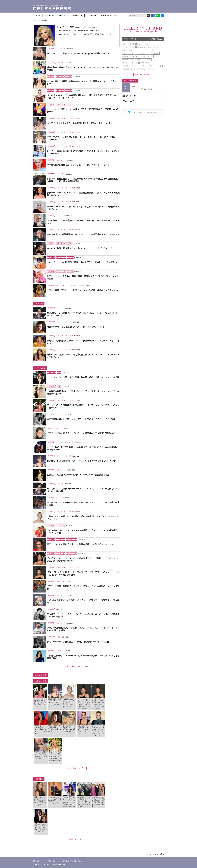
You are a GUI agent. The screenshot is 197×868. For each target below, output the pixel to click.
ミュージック (61, 49)
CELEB (109, 16)
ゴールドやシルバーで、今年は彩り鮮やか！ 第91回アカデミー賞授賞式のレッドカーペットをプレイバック (83, 97)
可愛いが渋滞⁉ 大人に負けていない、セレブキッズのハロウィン (77, 327)
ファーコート (134, 69)
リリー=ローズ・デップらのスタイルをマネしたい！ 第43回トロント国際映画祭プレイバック (83, 208)
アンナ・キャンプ (155, 66)
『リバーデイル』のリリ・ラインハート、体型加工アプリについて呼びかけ (81, 433)
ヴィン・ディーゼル (148, 69)
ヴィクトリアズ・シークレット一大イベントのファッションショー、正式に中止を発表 (83, 504)
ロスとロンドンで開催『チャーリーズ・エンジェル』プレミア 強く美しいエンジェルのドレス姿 (83, 314)
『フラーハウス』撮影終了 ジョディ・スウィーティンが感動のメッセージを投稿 (83, 587)
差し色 (150, 57)
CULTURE (92, 16)
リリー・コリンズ (139, 57)
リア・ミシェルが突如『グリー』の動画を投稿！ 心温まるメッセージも (80, 544)
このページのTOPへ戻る (155, 854)
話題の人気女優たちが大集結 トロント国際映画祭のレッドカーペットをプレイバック (83, 342)
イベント (60, 63)
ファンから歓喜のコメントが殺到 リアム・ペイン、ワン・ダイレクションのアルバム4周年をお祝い (83, 629)
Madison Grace (127, 60)
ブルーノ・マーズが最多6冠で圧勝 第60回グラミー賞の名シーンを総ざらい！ (83, 262)
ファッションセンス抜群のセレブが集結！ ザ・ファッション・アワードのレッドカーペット (83, 406)
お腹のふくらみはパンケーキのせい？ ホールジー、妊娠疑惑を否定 (78, 475)
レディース (60, 76)
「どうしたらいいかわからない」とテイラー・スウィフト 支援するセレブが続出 (83, 601)
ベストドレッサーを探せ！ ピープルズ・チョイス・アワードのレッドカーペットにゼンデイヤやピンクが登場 (83, 573)
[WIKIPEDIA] (93, 27)
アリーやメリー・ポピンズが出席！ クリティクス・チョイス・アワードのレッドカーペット (82, 138)
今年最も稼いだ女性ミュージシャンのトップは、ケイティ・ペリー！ (78, 165)
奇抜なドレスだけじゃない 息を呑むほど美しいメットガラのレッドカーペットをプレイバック (83, 356)
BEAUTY (63, 16)
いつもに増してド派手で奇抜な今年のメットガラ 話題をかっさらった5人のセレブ (83, 83)
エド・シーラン (128, 53)
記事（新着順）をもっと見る (76, 666)
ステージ (60, 285)
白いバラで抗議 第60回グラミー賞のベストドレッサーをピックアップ (79, 248)
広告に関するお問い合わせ (73, 861)
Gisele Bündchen (128, 50)
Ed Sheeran (154, 53)
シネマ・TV (60, 174)
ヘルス (58, 428)
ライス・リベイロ (128, 47)
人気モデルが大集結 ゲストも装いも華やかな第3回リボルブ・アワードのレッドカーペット (83, 518)
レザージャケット (142, 53)
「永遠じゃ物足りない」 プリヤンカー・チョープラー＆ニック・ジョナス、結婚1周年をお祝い (83, 392)
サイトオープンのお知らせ (142, 89)
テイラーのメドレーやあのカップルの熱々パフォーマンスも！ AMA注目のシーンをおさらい (82, 448)
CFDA (124, 69)
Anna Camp (143, 66)
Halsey (149, 50)
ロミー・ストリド (128, 44)
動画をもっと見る (76, 839)
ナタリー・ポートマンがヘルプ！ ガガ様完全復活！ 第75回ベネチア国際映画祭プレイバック (83, 194)
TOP (38, 16)
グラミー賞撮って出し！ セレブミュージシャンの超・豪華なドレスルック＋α (83, 290)
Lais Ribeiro (141, 47)
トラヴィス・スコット (143, 60)
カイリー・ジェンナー (145, 44)
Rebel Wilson (145, 63)
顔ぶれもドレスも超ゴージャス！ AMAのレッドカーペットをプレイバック (81, 461)
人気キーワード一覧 (143, 74)
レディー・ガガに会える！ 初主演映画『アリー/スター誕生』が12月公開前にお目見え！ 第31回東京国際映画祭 (83, 180)
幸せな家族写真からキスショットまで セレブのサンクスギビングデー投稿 (81, 419)
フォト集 (69, 76)
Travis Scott (126, 57)
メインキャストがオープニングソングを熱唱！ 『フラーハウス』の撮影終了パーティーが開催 (83, 532)
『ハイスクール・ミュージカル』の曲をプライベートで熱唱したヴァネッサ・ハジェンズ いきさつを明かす (83, 560)
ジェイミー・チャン (129, 66)
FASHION (49, 16)
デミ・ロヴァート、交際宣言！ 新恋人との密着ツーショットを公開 (78, 642)
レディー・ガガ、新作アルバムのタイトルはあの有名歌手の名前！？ (78, 53)
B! (162, 15)
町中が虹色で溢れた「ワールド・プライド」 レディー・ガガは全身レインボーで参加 (83, 69)
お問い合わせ (51, 861)
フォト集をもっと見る (76, 768)
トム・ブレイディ (154, 47)
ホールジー (140, 50)
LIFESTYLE (77, 16)
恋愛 (59, 372)
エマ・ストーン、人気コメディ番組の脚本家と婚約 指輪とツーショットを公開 (83, 377)
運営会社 (36, 861)
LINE (159, 15)
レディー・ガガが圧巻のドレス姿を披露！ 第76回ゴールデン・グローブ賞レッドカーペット (83, 152)
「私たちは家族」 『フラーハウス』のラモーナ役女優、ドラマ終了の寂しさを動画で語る (83, 657)
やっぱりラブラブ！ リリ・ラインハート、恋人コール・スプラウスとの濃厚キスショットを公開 (83, 615)
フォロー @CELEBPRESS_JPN (143, 112)
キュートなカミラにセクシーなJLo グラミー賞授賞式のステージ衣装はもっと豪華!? (83, 110)
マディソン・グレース (130, 63)
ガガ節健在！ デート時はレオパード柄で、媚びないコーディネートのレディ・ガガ (83, 222)
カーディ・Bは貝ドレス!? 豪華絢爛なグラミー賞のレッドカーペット (79, 123)
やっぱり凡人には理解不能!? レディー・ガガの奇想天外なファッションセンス (83, 234)
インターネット (62, 470)
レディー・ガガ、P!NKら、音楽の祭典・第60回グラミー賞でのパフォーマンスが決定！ (83, 278)
